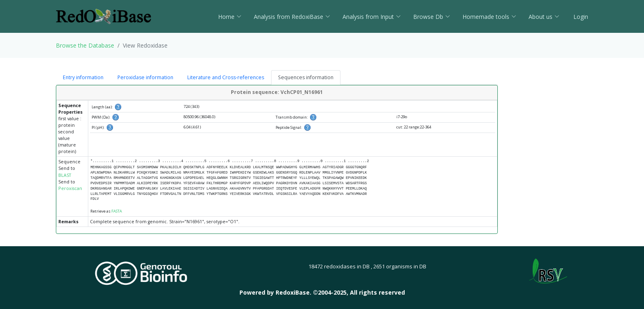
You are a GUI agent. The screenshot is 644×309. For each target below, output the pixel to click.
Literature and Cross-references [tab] (226, 77)
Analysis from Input (372, 17)
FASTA (117, 211)
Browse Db (432, 17)
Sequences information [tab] (306, 77)
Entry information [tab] (83, 77)
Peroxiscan (70, 188)
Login (580, 17)
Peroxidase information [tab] (145, 77)
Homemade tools (489, 17)
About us (544, 17)
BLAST (65, 175)
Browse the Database (85, 45)
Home (230, 17)
